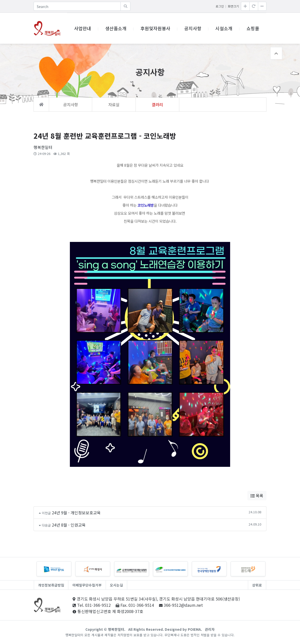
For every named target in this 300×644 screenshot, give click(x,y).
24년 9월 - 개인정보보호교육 (76, 513)
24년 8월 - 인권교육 (69, 525)
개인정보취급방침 (51, 585)
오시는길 (116, 585)
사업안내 (83, 28)
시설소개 (224, 28)
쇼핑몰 (253, 28)
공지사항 (193, 28)
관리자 (210, 629)
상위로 (257, 585)
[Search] (77, 6)
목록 (257, 496)
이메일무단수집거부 (87, 585)
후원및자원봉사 (155, 28)
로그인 (220, 6)
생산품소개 (116, 28)
